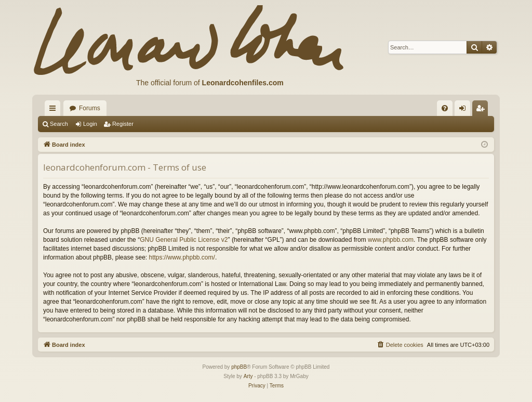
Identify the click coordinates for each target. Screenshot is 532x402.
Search (59, 124)
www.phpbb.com (391, 240)
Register (123, 124)
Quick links (55, 110)
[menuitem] (445, 108)
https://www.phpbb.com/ (182, 257)
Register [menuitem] (482, 110)
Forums (90, 108)
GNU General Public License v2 (184, 240)
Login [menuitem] (465, 110)
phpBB (239, 367)
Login (90, 124)
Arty (248, 376)
